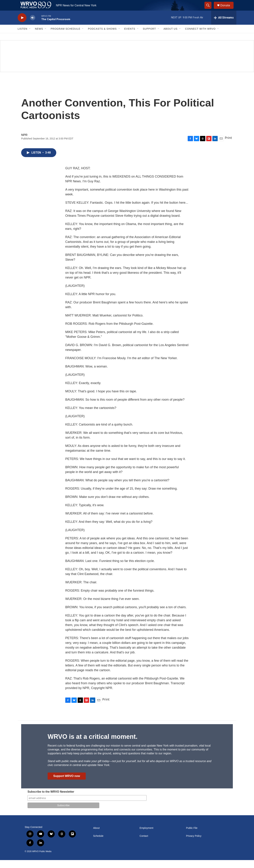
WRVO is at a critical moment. (93, 745)
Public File (192, 836)
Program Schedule (65, 37)
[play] (22, 26)
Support (149, 37)
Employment (146, 836)
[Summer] (127, 64)
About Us (170, 37)
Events (130, 37)
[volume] (33, 26)
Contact (144, 844)
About (96, 836)
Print (228, 146)
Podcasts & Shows (102, 37)
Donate (227, 9)
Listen (22, 37)
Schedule (98, 844)
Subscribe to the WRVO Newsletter (51, 800)
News (39, 37)
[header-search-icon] (210, 9)
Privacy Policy (194, 844)
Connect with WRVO (200, 37)
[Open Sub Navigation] (30, 37)
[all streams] (224, 26)
